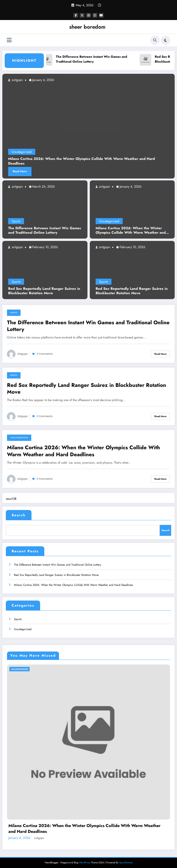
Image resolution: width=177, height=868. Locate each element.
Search (19, 515)
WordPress (85, 861)
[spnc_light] (166, 40)
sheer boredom (87, 27)
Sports (16, 221)
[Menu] (9, 40)
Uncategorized (109, 221)
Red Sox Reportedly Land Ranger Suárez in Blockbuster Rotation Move (44, 291)
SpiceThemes (126, 861)
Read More (20, 171)
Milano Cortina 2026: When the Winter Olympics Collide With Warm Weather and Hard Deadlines (131, 231)
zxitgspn (17, 186)
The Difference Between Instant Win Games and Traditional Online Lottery (93, 59)
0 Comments (45, 354)
